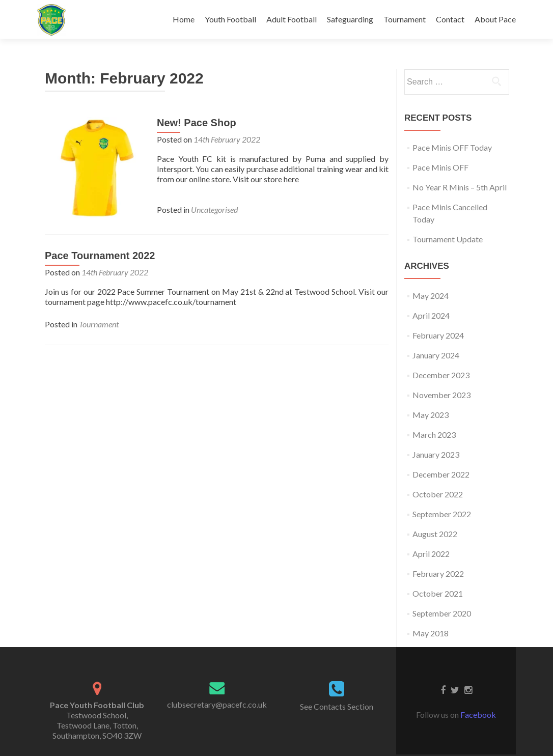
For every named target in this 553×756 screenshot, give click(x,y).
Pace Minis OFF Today (452, 147)
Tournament (405, 19)
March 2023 (434, 435)
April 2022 (431, 554)
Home (184, 19)
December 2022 (441, 474)
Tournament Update (448, 239)
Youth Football (230, 19)
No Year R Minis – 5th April (460, 187)
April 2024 (431, 315)
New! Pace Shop (197, 123)
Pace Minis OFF (440, 167)
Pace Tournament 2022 (100, 256)
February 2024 (438, 335)
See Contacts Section (337, 706)
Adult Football (292, 19)
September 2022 (442, 514)
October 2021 (438, 593)
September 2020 (442, 613)
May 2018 (431, 633)
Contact (450, 19)
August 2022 (435, 534)
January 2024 (436, 355)
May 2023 (431, 415)
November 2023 (441, 395)
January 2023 (436, 454)
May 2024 (431, 296)
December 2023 (441, 375)
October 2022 (438, 494)
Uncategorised (214, 209)
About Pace (495, 19)
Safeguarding (350, 19)
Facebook (478, 715)
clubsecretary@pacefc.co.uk (217, 704)
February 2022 (438, 573)
